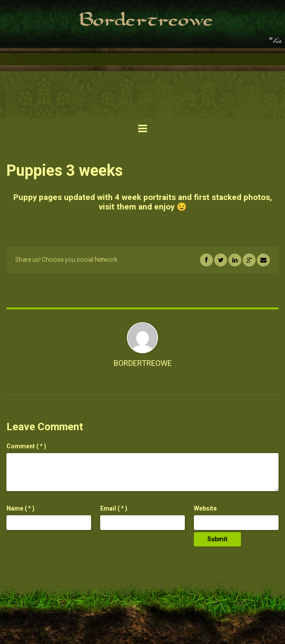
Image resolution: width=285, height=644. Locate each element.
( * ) (26, 446)
